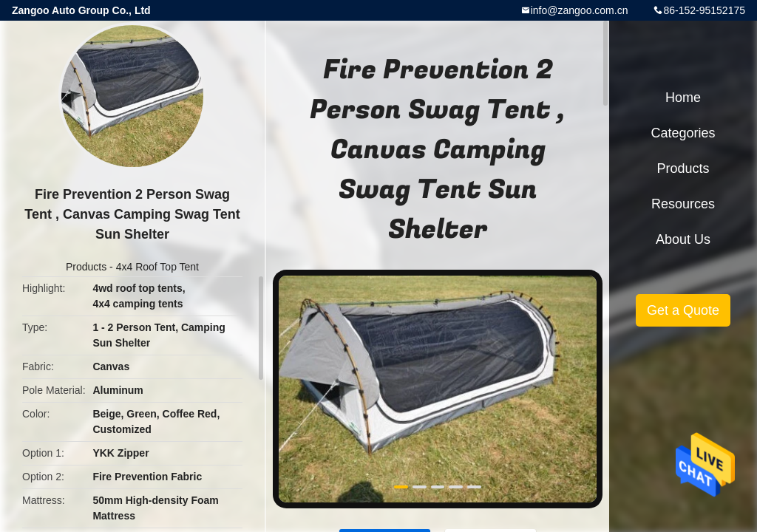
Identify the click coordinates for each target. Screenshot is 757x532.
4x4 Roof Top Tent (157, 267)
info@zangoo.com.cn (580, 10)
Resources (683, 204)
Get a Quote (683, 310)
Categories (683, 133)
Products (86, 267)
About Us (683, 239)
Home (683, 98)
